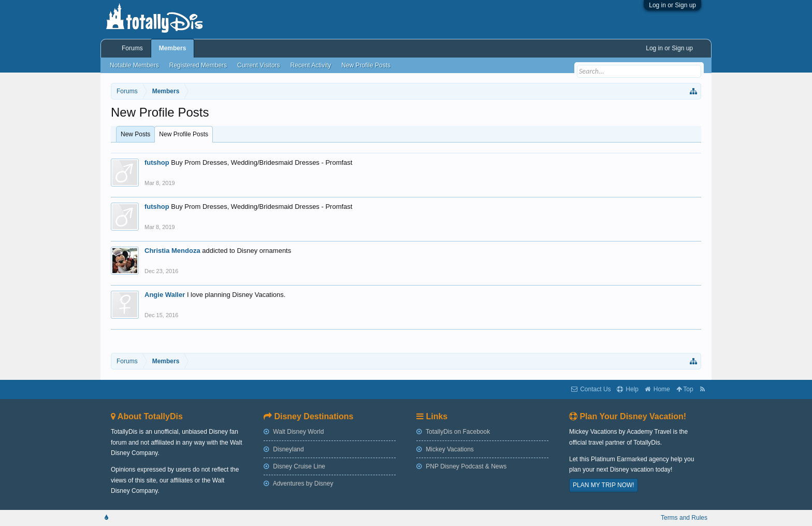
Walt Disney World (294, 432)
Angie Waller (165, 295)
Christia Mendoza (172, 251)
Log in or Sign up (672, 5)
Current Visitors (258, 65)
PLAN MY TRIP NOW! (604, 485)
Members (173, 48)
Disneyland (284, 449)
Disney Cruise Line (294, 466)
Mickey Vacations (445, 449)
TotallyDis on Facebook (453, 432)
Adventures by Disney (298, 484)
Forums (132, 48)
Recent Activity (311, 65)
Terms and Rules (684, 518)
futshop (157, 162)
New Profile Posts (184, 134)
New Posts (135, 134)
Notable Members (134, 65)
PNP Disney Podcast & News (461, 466)
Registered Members (198, 65)
